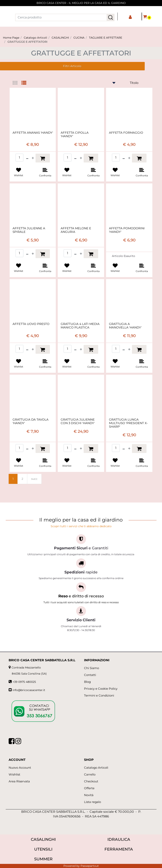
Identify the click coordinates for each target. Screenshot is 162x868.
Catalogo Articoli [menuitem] (96, 768)
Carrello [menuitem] (90, 774)
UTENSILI (43, 849)
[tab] (17, 83)
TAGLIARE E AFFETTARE (106, 38)
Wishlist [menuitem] (14, 774)
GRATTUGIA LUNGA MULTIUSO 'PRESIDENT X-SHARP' (128, 423)
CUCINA (79, 38)
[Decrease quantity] (27, 158)
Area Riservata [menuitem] (19, 781)
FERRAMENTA (119, 849)
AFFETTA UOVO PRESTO (31, 324)
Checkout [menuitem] (91, 781)
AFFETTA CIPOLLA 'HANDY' (75, 134)
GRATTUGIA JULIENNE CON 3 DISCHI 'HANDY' (78, 421)
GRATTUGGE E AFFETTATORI (27, 42)
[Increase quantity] (33, 158)
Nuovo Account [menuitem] (20, 768)
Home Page (11, 38)
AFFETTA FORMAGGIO (126, 133)
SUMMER (43, 859)
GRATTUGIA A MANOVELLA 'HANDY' (125, 326)
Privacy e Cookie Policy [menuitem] (101, 689)
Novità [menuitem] (89, 795)
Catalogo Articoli (35, 38)
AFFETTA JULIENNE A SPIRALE (29, 230)
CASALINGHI (60, 38)
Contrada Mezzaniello (26, 668)
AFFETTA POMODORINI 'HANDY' (127, 230)
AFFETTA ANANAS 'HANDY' (33, 133)
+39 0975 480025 (24, 682)
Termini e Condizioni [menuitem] (99, 695)
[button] (111, 17)
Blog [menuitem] (87, 682)
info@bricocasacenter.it (29, 690)
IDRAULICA (119, 839)
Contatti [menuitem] (90, 675)
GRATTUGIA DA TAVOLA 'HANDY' (31, 421)
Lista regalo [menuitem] (92, 802)
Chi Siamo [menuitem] (92, 668)
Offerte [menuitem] (89, 788)
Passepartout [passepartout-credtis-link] (90, 866)
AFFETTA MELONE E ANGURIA (76, 230)
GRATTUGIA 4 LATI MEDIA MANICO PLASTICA (80, 326)
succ (34, 479)
